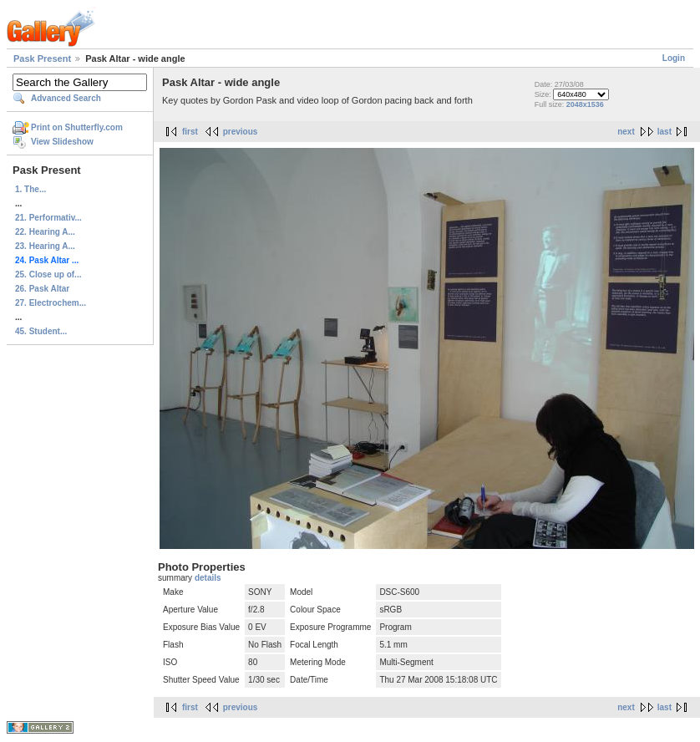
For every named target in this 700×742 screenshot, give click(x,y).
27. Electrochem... (51, 303)
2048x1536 (585, 104)
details (208, 578)
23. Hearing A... (45, 246)
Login (674, 58)
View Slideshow (62, 142)
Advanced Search (66, 98)
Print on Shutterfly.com (77, 127)
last (664, 132)
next (626, 132)
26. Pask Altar (42, 289)
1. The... (30, 189)
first (190, 132)
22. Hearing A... (45, 232)
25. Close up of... (48, 274)
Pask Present (42, 58)
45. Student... (41, 331)
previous (241, 132)
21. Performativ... (48, 218)
